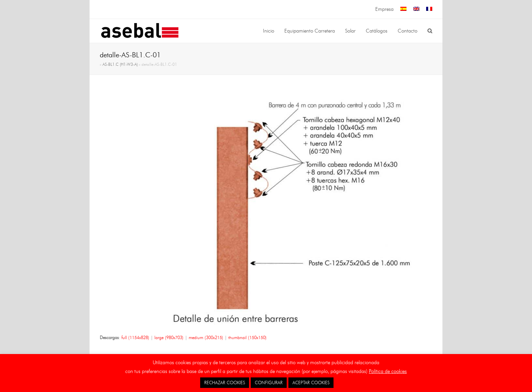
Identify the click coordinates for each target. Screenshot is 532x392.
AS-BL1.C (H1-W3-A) (120, 64)
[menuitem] (403, 9)
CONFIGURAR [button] (269, 383)
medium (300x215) (206, 337)
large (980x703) (169, 337)
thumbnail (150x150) (248, 337)
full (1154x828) (135, 337)
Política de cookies (388, 371)
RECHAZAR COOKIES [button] (225, 383)
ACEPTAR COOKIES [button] (311, 383)
